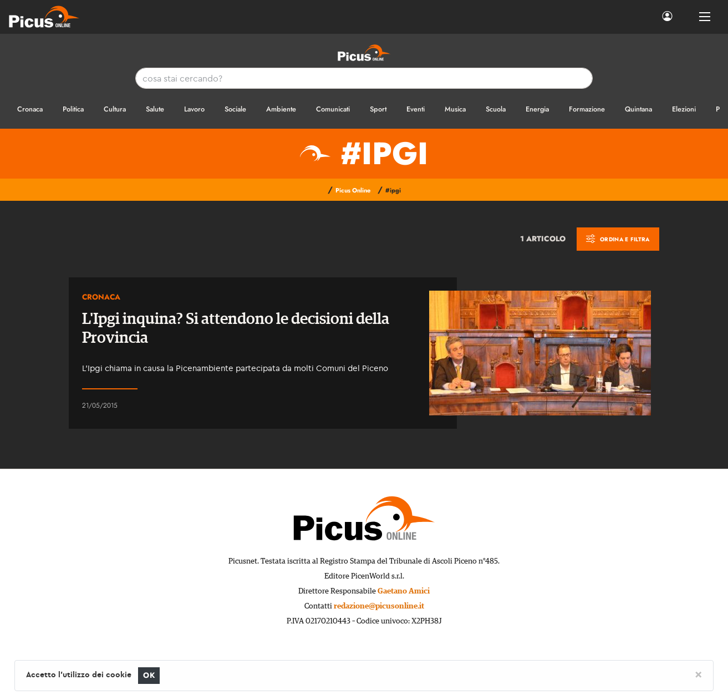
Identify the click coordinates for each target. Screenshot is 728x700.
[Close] (698, 674)
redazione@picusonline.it (379, 606)
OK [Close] (149, 675)
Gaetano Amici (404, 591)
